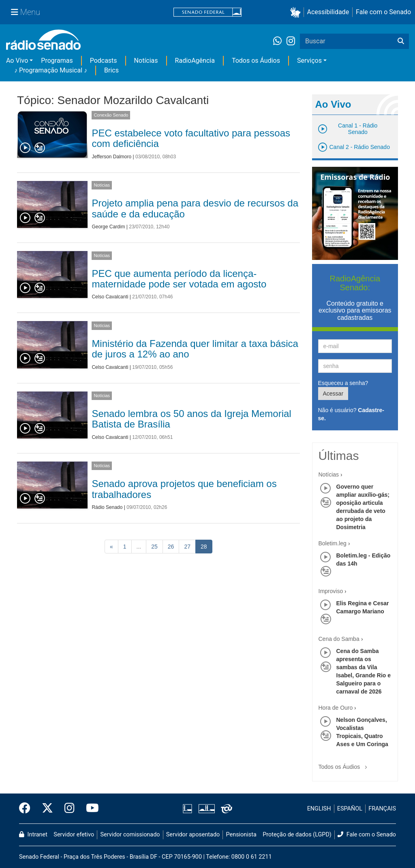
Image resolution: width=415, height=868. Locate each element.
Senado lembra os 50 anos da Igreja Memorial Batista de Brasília (191, 419)
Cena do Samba (339, 639)
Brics (111, 70)
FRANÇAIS (382, 809)
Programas (57, 61)
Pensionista (241, 835)
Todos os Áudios (256, 61)
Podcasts (104, 61)
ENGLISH (319, 809)
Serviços (309, 61)
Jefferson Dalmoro (111, 157)
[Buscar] (401, 41)
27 (187, 547)
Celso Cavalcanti (110, 297)
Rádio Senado (107, 507)
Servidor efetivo (74, 835)
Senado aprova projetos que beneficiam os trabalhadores (184, 489)
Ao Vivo (17, 61)
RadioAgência (195, 61)
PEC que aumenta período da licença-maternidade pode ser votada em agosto (179, 279)
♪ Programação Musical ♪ (51, 70)
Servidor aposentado (193, 835)
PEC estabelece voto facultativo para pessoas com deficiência (191, 138)
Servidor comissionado (130, 835)
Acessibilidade (328, 12)
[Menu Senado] (26, 12)
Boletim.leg (333, 543)
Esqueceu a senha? (343, 383)
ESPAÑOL (350, 809)
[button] (297, 12)
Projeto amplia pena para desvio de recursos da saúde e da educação (195, 208)
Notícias (146, 61)
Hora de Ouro (336, 708)
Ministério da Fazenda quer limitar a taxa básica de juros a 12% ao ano (195, 349)
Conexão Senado (111, 115)
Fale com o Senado (383, 12)
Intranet (33, 835)
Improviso (331, 591)
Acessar (333, 394)
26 (171, 547)
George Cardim (108, 227)
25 (154, 547)
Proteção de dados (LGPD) (297, 835)
